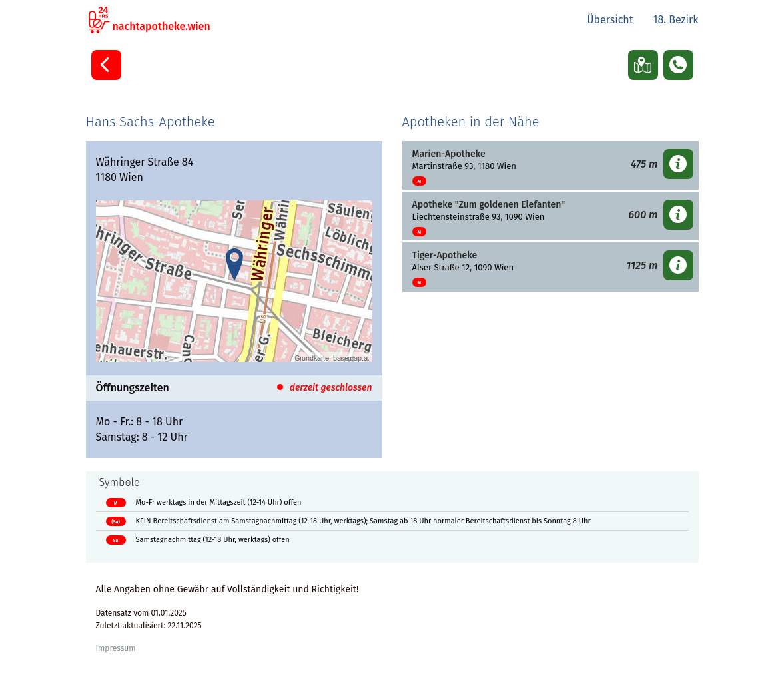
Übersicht (610, 20)
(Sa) (115, 522)
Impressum (116, 648)
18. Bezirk (675, 20)
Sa (116, 540)
